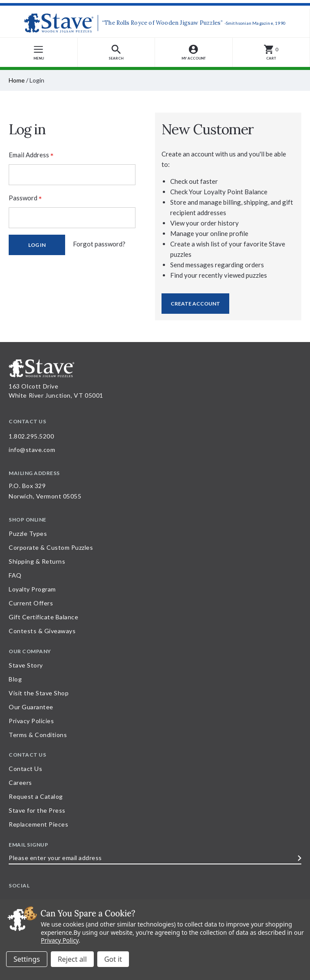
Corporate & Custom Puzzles (51, 547)
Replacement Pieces (38, 824)
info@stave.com (32, 450)
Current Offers (31, 603)
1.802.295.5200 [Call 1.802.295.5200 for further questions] (31, 436)
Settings (27, 959)
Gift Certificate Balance (43, 617)
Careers (20, 782)
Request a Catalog (36, 796)
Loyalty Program (32, 589)
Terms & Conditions (38, 735)
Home (17, 80)
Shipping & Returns (37, 561)
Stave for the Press (37, 810)
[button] (117, 52)
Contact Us (25, 769)
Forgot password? (99, 244)
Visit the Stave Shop (39, 693)
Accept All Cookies (113, 959)
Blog (15, 679)
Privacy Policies (31, 721)
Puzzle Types (28, 533)
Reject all (72, 959)
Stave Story (26, 665)
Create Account (195, 304)
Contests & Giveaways (42, 631)
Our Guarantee (31, 707)
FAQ (15, 575)
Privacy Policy (60, 940)
